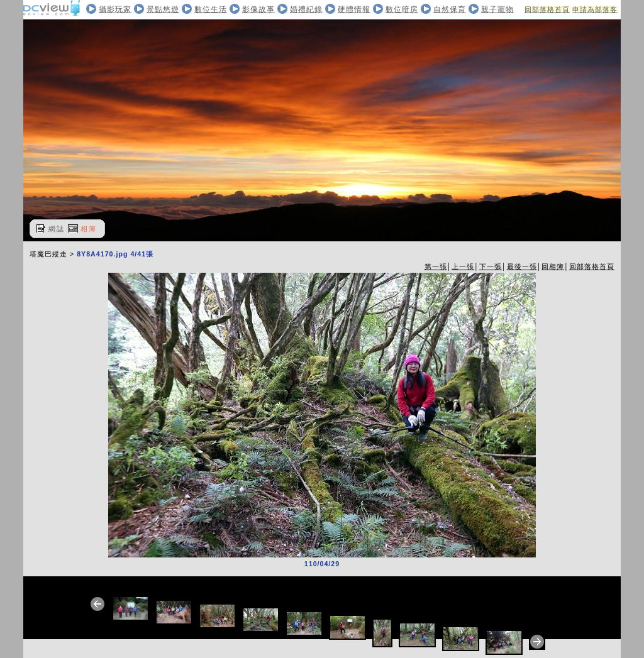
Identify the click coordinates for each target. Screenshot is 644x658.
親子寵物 (497, 9)
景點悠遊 (163, 9)
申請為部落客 (595, 9)
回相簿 (553, 266)
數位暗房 (402, 9)
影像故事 (258, 9)
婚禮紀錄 (306, 9)
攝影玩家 (115, 9)
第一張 (436, 266)
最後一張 (522, 266)
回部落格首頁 (547, 9)
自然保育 (450, 9)
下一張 (491, 266)
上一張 (463, 266)
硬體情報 (354, 9)
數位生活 (211, 9)
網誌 (57, 229)
